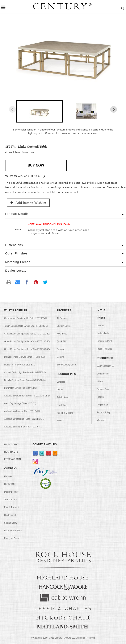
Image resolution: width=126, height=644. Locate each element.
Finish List (62, 405)
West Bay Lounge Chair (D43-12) (20, 403)
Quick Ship (62, 341)
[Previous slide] (12, 109)
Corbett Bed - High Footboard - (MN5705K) (25, 372)
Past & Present (11, 507)
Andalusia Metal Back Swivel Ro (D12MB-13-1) (27, 396)
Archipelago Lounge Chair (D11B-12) (22, 411)
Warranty (101, 420)
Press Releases (104, 349)
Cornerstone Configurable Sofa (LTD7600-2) (26, 318)
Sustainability (11, 523)
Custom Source (64, 326)
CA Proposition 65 (106, 366)
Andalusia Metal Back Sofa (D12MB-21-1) (24, 419)
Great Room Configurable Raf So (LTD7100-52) (27, 334)
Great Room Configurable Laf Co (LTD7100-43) (27, 341)
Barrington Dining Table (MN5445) (21, 388)
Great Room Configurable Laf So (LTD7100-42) (27, 349)
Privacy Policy (104, 412)
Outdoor (61, 349)
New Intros (62, 334)
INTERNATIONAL (13, 459)
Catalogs (61, 382)
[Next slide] (114, 109)
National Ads (103, 333)
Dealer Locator (11, 492)
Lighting (60, 357)
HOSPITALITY (11, 452)
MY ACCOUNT (11, 445)
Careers (8, 476)
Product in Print (104, 341)
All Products (62, 318)
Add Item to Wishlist (28, 203)
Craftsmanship (11, 515)
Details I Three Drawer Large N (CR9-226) (25, 357)
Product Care (103, 389)
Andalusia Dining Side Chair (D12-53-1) (23, 427)
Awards (100, 326)
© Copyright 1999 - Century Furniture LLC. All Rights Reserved (63, 638)
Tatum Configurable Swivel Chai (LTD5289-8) (26, 326)
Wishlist (60, 421)
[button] (40, 111)
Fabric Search (63, 397)
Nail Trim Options (65, 413)
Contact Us (10, 484)
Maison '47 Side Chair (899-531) (20, 365)
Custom (60, 390)
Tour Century (10, 500)
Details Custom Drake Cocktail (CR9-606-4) (25, 380)
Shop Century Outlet (67, 365)
